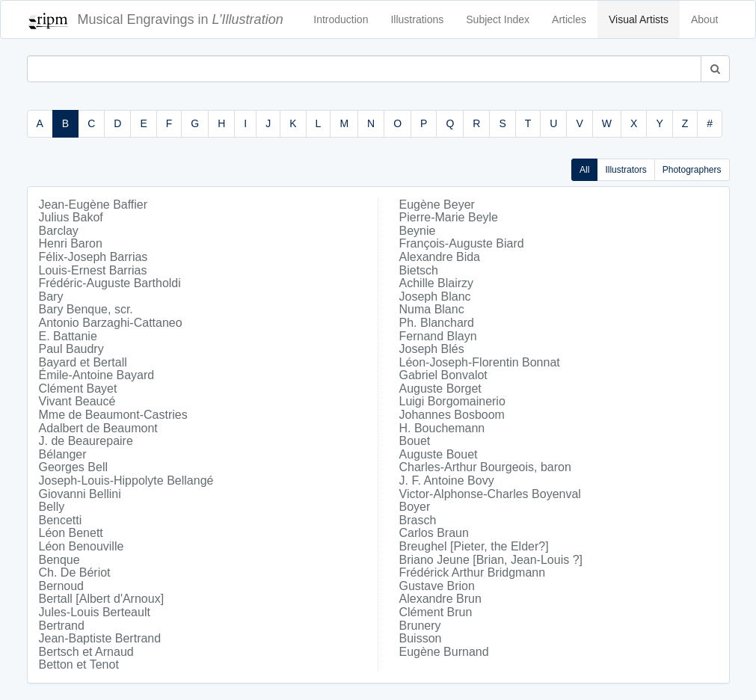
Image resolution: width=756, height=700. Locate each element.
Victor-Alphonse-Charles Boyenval (490, 494)
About (705, 19)
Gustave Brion (437, 586)
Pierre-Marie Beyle (449, 217)
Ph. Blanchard (437, 323)
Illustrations (417, 19)
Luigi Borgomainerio (452, 401)
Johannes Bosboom (452, 415)
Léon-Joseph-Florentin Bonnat (480, 362)
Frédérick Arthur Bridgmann (473, 572)
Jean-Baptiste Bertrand (100, 638)
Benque (59, 560)
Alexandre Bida (440, 257)
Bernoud (62, 586)
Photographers (692, 170)
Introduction (341, 19)
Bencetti (61, 520)
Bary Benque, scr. (86, 309)
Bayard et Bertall (83, 362)
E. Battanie (68, 336)
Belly (52, 507)
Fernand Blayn (438, 336)
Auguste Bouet (439, 454)
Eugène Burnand (444, 652)
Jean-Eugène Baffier (93, 205)
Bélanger (63, 454)
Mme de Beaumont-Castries (113, 415)
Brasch (418, 520)
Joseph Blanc (435, 297)
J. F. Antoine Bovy (447, 481)
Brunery (420, 626)
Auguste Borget (440, 389)
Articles (569, 19)
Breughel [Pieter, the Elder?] (474, 546)
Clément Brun (436, 612)
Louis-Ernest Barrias (93, 270)
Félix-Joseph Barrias (93, 257)
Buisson (421, 638)
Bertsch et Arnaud (86, 652)
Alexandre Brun (440, 599)
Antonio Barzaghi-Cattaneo (111, 323)
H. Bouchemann (442, 428)
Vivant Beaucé (77, 401)
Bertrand (62, 626)
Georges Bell (74, 467)
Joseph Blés (432, 349)
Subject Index (498, 19)
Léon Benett (71, 533)
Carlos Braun (434, 533)
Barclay (59, 231)
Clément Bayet (78, 389)
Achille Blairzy (437, 283)
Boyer (415, 507)
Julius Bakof (71, 217)
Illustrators (626, 170)
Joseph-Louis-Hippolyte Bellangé (126, 481)
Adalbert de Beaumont (98, 428)
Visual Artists (639, 19)
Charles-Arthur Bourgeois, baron (485, 467)
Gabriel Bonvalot (443, 375)
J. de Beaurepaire (86, 441)
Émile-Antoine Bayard (97, 375)
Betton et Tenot (79, 664)
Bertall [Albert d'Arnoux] (102, 599)
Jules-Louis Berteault (95, 612)
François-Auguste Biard (462, 243)
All (584, 170)
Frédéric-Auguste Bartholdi (110, 283)
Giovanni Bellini (80, 494)
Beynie (418, 231)
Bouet (415, 441)
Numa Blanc (432, 309)
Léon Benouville (82, 546)
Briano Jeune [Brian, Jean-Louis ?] (491, 560)
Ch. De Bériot (75, 572)
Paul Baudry (71, 349)
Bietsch (419, 270)
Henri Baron (71, 243)
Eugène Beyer (437, 205)
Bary (51, 297)
